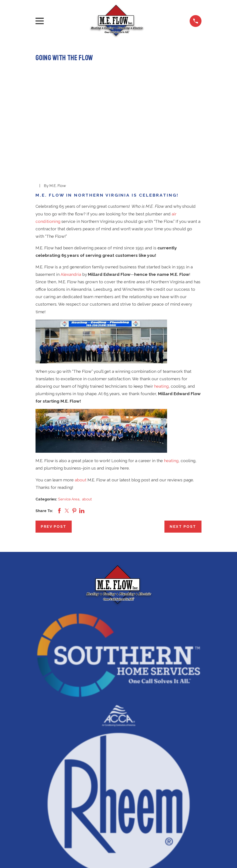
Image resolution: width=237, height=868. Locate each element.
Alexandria (71, 206)
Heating (119, 856)
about (81, 412)
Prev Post (54, 459)
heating (161, 318)
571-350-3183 (119, 823)
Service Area (69, 431)
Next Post (183, 459)
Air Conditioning (119, 846)
